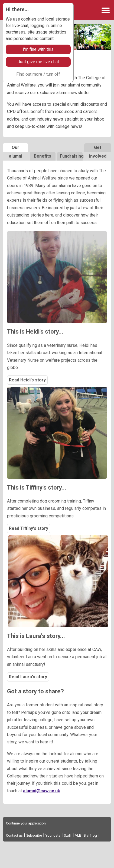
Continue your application (26, 823)
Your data (53, 835)
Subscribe (34, 835)
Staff (68, 835)
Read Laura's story (28, 677)
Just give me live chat (38, 62)
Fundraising (71, 156)
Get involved (98, 148)
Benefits (43, 156)
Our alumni (16, 148)
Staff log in (92, 835)
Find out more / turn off (38, 74)
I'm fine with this (38, 49)
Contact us (14, 835)
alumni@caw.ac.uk (42, 791)
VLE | (79, 835)
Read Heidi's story (27, 380)
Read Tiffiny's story (29, 528)
